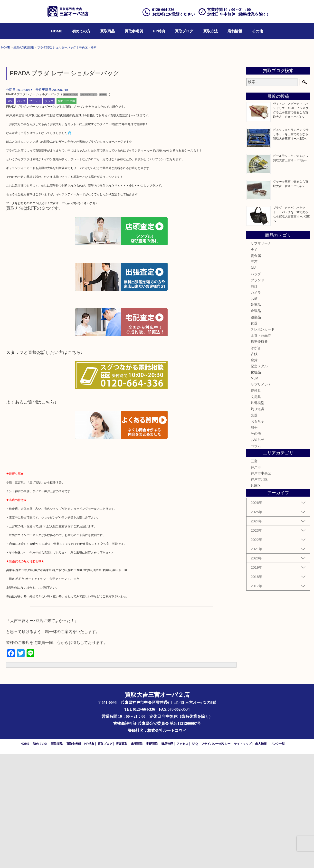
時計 (254, 400)
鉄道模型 (257, 517)
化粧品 (256, 486)
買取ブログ (184, 31)
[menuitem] (57, 31)
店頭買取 (122, 858)
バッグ (21, 215)
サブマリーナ (261, 357)
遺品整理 (167, 858)
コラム (256, 560)
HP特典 (159, 31)
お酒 (254, 413)
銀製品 (256, 431)
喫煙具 (256, 505)
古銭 (254, 468)
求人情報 (261, 858)
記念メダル (259, 480)
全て (10, 215)
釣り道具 (257, 523)
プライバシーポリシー (216, 858)
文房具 (256, 511)
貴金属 (256, 369)
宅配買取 (152, 858)
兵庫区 (256, 599)
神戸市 (256, 581)
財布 (254, 382)
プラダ (49, 215)
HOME (57, 31)
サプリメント (261, 498)
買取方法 (210, 31)
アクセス (182, 858)
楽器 (254, 529)
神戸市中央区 (67, 215)
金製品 (256, 425)
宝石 (254, 376)
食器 (254, 437)
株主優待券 (259, 455)
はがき (256, 462)
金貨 (254, 474)
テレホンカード (263, 443)
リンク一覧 (277, 858)
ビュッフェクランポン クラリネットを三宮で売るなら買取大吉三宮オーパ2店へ (291, 248)
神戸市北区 (259, 593)
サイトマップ (243, 858)
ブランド (35, 215)
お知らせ (257, 554)
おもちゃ (257, 535)
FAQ (195, 858)
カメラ (256, 406)
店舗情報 (235, 31)
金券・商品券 (261, 449)
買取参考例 (134, 31)
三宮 (254, 575)
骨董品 (256, 419)
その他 (257, 31)
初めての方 (81, 31)
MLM (254, 492)
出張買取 (137, 858)
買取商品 (107, 31)
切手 (254, 541)
